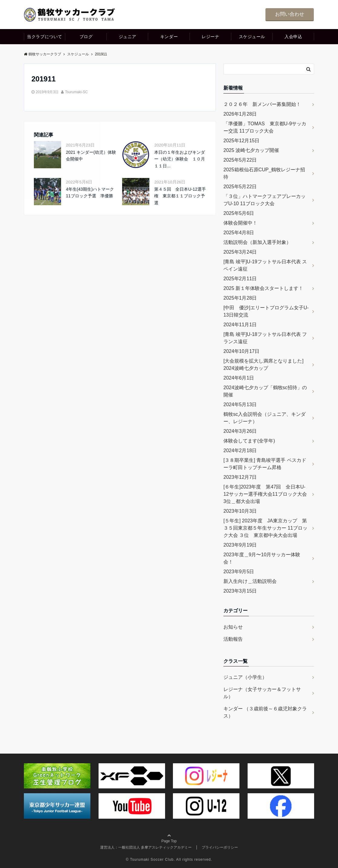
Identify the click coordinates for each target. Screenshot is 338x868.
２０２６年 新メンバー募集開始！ (262, 104)
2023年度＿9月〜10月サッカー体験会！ (262, 558)
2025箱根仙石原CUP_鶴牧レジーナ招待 (264, 173)
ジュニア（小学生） (245, 677)
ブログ (86, 37)
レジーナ (210, 37)
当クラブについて (44, 37)
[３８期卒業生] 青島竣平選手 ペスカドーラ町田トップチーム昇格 (265, 464)
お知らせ (233, 627)
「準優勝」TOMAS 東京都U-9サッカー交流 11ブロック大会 (265, 127)
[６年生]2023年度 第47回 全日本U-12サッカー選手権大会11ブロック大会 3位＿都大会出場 (268, 494)
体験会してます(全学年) (249, 441)
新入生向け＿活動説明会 (250, 581)
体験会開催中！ (240, 223)
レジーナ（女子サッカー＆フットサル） (262, 693)
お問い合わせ (290, 14)
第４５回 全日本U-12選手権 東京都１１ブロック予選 (180, 196)
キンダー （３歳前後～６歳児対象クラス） (265, 712)
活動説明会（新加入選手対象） (257, 242)
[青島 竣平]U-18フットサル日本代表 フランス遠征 (265, 338)
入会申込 (293, 37)
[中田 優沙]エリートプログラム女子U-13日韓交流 (266, 311)
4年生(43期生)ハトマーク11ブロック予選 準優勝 (90, 192)
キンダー (169, 37)
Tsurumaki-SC (76, 92)
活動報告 (233, 639)
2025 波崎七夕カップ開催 (251, 150)
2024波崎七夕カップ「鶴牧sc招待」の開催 (265, 391)
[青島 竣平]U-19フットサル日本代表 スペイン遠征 (265, 265)
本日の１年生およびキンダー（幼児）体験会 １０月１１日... (180, 159)
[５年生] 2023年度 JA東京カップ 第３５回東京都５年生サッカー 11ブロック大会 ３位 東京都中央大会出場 (265, 528)
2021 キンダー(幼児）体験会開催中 (91, 156)
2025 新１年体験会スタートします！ (263, 288)
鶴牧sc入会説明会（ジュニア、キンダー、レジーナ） (265, 418)
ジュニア (128, 37)
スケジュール (252, 37)
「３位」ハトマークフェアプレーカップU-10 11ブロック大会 (265, 200)
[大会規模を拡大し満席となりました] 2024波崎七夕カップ (263, 365)
